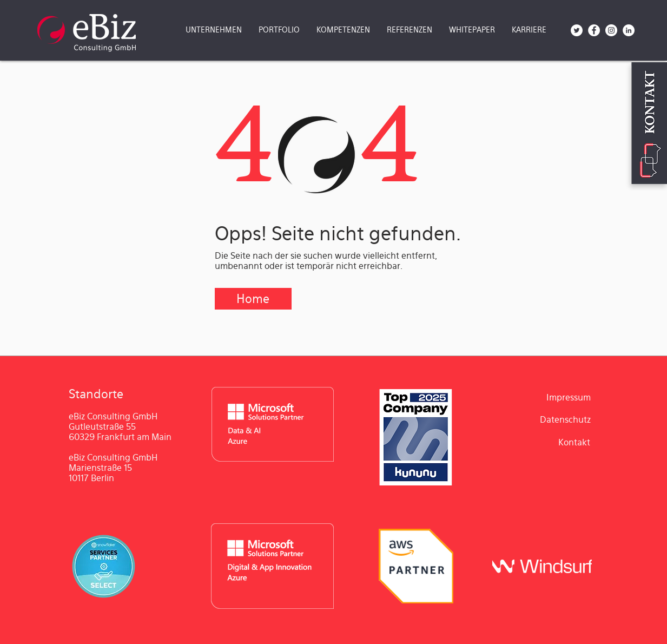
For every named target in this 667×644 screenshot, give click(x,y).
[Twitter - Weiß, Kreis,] (577, 30)
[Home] (253, 299)
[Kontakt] (574, 443)
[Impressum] (569, 398)
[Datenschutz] (566, 420)
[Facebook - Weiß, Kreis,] (594, 30)
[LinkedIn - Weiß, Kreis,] (629, 30)
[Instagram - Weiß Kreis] (611, 30)
